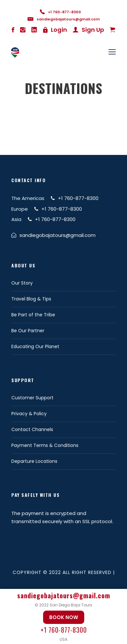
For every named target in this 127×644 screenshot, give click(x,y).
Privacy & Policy (29, 414)
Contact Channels (32, 429)
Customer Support (32, 398)
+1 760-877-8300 (64, 630)
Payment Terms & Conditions (45, 445)
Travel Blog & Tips (31, 299)
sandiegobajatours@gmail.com (64, 595)
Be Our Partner (28, 331)
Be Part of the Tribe (33, 315)
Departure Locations (34, 461)
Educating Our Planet (35, 346)
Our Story (22, 283)
